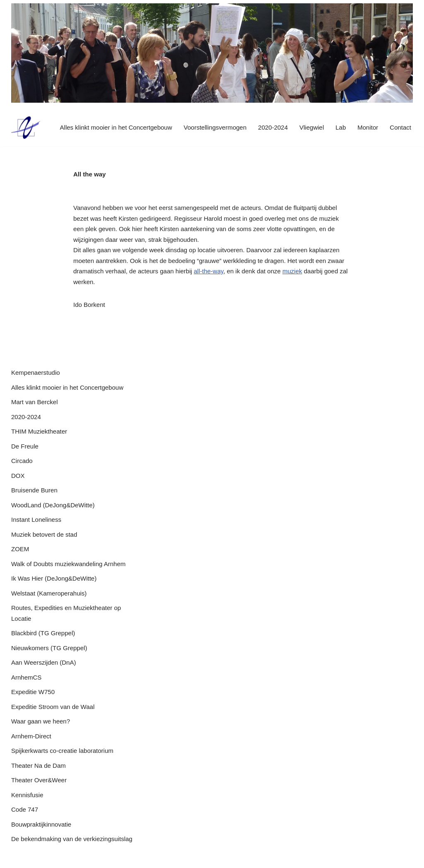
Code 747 (25, 809)
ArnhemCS (26, 677)
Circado (22, 461)
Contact (400, 127)
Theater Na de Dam (39, 766)
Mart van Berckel (35, 402)
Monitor (368, 127)
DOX (18, 476)
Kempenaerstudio (36, 373)
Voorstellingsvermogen (215, 127)
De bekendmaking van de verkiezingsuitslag (72, 839)
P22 (17, 858)
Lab (341, 127)
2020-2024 (273, 127)
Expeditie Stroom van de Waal (53, 707)
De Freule (25, 446)
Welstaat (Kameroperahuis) (49, 593)
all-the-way (208, 271)
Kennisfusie (27, 795)
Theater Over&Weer (39, 780)
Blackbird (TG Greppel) (43, 633)
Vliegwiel (312, 127)
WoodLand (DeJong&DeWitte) (53, 505)
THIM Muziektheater (39, 431)
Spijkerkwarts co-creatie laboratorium (62, 751)
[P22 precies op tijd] (26, 128)
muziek (292, 271)
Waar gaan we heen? (41, 721)
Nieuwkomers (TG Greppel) (49, 648)
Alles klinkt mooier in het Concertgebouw (116, 127)
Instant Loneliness (36, 520)
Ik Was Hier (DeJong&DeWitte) (54, 578)
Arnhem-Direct (31, 736)
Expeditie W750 (33, 692)
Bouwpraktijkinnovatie (41, 824)
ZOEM (20, 549)
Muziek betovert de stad (44, 534)
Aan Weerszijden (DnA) (43, 662)
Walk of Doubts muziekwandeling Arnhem (68, 564)
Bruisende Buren (34, 490)
